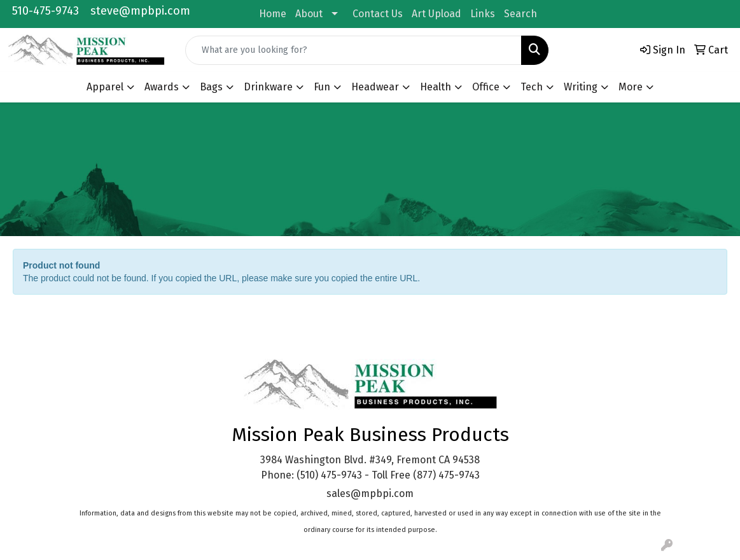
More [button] (631, 87)
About (309, 14)
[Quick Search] (354, 50)
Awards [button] (162, 87)
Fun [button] (322, 87)
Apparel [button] (105, 87)
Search (520, 14)
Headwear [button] (375, 87)
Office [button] (486, 87)
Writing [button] (581, 87)
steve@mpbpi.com (140, 11)
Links (483, 14)
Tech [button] (532, 87)
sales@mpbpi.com (370, 493)
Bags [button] (211, 87)
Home (273, 14)
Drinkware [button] (268, 87)
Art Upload (436, 14)
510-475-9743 (45, 11)
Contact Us (378, 14)
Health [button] (436, 87)
